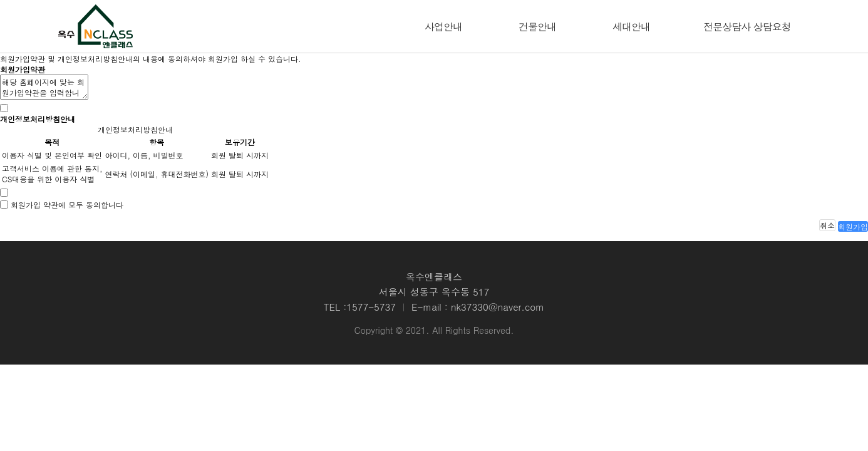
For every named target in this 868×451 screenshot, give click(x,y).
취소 (827, 225)
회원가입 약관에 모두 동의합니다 (67, 205)
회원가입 (853, 226)
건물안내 (537, 27)
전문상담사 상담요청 (747, 27)
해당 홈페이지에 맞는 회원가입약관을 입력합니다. (44, 87)
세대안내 (631, 27)
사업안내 (443, 27)
